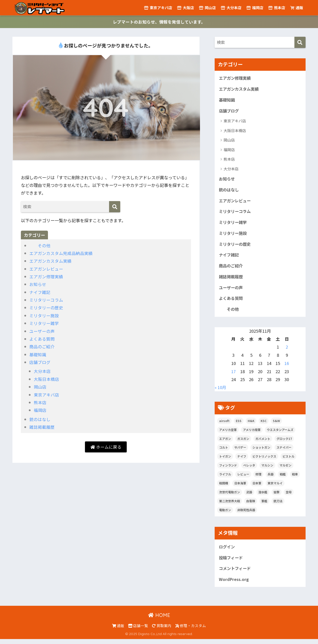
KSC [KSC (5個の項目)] (264, 425)
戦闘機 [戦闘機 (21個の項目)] (224, 487)
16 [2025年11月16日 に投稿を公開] (287, 367)
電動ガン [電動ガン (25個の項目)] (225, 514)
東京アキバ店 (158, 8)
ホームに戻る (106, 447)
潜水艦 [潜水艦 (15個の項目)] (263, 496)
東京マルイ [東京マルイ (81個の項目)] (275, 487)
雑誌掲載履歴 (42, 427)
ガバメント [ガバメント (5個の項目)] (263, 443)
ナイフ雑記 (40, 292)
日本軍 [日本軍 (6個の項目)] (257, 487)
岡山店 (207, 8)
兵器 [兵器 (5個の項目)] (271, 478)
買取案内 (162, 630)
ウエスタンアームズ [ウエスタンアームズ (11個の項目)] (280, 434)
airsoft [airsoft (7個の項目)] (224, 425)
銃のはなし (40, 419)
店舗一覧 (138, 630)
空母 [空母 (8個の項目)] (289, 496)
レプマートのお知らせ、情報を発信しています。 (159, 22)
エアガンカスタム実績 (50, 261)
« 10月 (220, 392)
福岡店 (255, 8)
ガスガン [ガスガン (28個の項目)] (243, 443)
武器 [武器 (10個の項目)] (249, 496)
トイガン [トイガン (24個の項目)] (225, 460)
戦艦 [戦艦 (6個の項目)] (283, 478)
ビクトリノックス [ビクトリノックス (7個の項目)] (264, 460)
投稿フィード (232, 562)
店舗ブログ (40, 362)
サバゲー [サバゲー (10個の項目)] (240, 451)
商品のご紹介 (42, 347)
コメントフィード (236, 573)
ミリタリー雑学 (44, 323)
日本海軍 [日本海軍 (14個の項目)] (240, 487)
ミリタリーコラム (46, 300)
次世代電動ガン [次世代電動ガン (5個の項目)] (230, 496)
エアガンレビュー (46, 269)
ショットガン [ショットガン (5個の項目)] (261, 451)
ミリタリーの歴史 (46, 308)
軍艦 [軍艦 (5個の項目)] (264, 505)
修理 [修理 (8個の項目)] (258, 478)
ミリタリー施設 (44, 316)
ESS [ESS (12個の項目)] (239, 425)
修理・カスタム (191, 630)
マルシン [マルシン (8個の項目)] (267, 469)
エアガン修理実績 (46, 277)
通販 (297, 8)
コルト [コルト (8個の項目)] (224, 451)
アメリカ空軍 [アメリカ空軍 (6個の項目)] (228, 434)
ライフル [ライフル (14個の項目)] (225, 478)
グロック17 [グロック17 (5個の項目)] (284, 443)
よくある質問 (42, 339)
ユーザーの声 (42, 331)
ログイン (227, 551)
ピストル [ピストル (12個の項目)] (288, 460)
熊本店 (277, 8)
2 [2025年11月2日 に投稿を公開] (287, 351)
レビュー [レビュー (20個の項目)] (243, 478)
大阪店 (186, 8)
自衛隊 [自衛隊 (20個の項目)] (251, 505)
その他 (40, 246)
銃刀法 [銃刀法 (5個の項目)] (278, 505)
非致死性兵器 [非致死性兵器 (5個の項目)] (246, 514)
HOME (159, 620)
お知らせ (38, 284)
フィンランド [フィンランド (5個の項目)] (228, 469)
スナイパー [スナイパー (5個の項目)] (284, 451)
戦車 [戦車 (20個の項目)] (295, 478)
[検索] (115, 207)
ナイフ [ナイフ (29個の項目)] (242, 460)
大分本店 (231, 8)
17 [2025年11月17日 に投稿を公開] (234, 375)
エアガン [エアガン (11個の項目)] (225, 443)
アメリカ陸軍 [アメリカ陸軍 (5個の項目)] (252, 434)
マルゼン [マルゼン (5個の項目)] (285, 469)
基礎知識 (38, 354)
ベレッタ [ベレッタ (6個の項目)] (249, 469)
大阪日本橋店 (46, 379)
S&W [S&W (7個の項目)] (276, 425)
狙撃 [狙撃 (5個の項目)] (277, 496)
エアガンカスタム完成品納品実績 (61, 253)
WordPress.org (234, 584)
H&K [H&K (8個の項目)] (251, 425)
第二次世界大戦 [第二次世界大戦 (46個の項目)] (230, 505)
